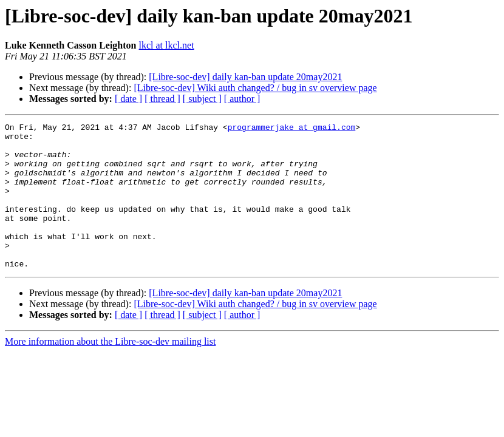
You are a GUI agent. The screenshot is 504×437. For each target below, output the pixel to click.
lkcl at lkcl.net (167, 45)
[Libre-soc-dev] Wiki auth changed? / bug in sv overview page (255, 88)
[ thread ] (162, 99)
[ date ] (128, 99)
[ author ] (242, 99)
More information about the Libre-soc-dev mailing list (110, 371)
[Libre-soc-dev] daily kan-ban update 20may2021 (245, 77)
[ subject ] (202, 99)
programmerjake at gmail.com (292, 129)
